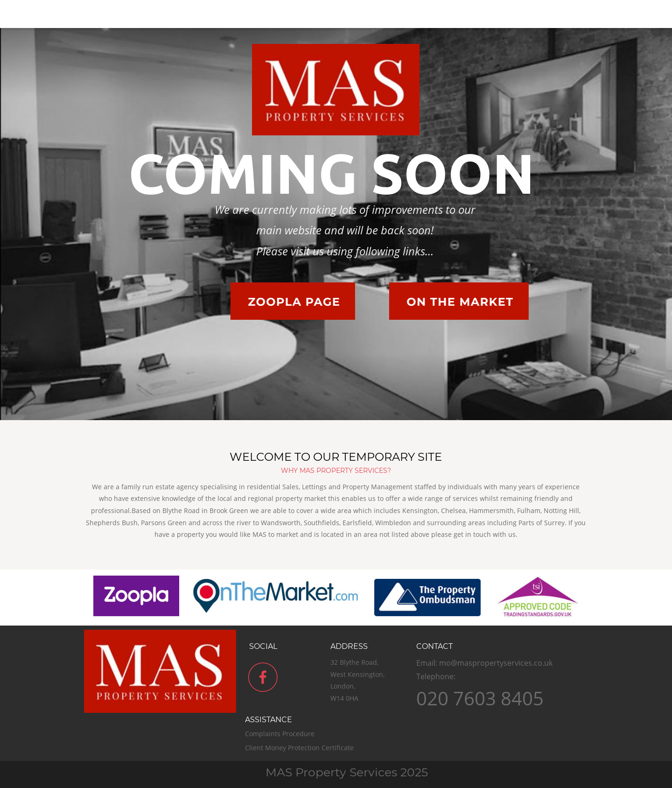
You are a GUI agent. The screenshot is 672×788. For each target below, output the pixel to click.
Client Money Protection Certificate (300, 748)
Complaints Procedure (281, 734)
